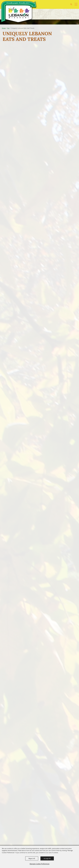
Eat (8, 28)
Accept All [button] (47, 858)
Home (4, 28)
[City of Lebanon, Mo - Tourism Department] (19, 12)
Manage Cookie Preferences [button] (40, 864)
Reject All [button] (32, 858)
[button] (72, 5)
